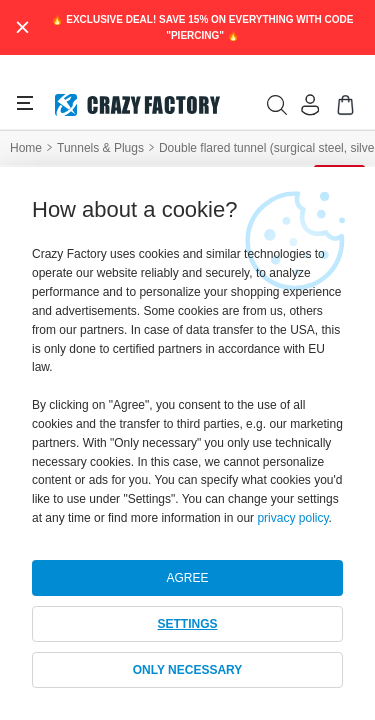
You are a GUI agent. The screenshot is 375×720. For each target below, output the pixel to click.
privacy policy (292, 518)
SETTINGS (187, 624)
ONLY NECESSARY (188, 670)
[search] (277, 105)
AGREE (187, 578)
